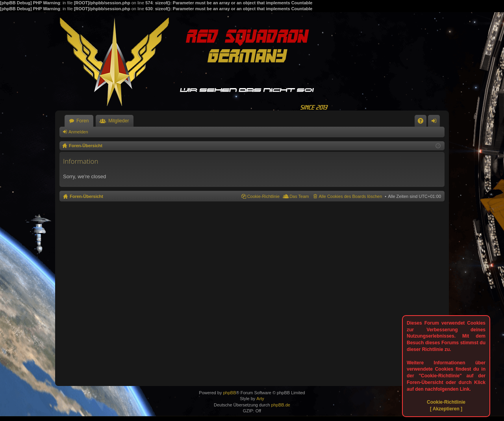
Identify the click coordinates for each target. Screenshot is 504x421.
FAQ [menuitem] (423, 122)
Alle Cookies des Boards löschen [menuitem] (351, 196)
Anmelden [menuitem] (436, 122)
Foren (82, 121)
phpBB (229, 393)
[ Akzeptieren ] (446, 409)
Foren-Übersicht (86, 196)
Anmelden (78, 132)
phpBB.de (281, 405)
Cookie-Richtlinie (446, 402)
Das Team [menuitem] (299, 196)
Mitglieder (119, 121)
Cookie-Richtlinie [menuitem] (264, 196)
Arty (260, 399)
